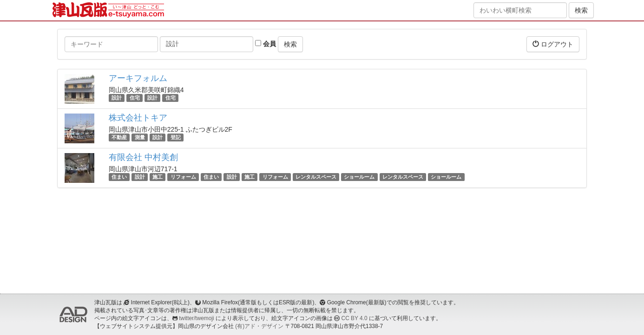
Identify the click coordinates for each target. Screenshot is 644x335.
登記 (176, 137)
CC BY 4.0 (355, 318)
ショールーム (359, 177)
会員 (266, 44)
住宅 (135, 98)
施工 (158, 177)
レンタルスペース (316, 177)
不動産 (119, 137)
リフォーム (183, 177)
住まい (119, 177)
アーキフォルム (138, 78)
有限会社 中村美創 (143, 157)
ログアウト (553, 44)
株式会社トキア (138, 118)
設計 (117, 98)
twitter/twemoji (196, 318)
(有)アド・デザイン (259, 326)
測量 (140, 137)
